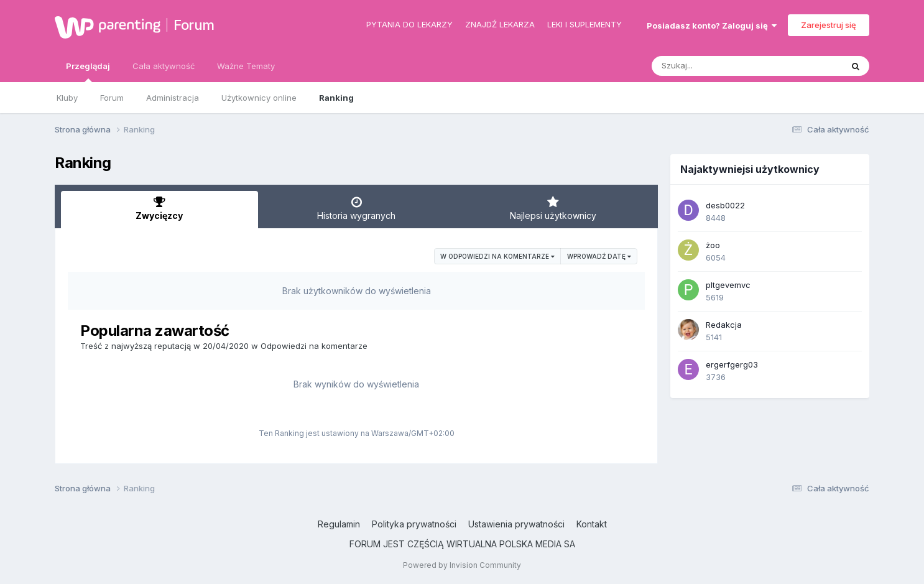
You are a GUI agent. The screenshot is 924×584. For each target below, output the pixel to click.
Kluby (67, 98)
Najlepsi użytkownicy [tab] (553, 208)
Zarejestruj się (829, 25)
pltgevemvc (728, 285)
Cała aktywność (164, 66)
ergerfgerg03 (732, 364)
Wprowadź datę (599, 256)
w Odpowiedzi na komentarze (497, 256)
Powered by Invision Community (462, 565)
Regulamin (339, 524)
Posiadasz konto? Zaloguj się (712, 25)
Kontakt (592, 524)
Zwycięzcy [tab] (159, 208)
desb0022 (725, 205)
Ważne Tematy (246, 66)
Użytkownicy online (259, 98)
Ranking (336, 98)
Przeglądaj (88, 72)
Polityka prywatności (414, 524)
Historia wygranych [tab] (357, 208)
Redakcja (724, 325)
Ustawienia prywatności (516, 524)
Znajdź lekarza (500, 24)
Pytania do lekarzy (409, 24)
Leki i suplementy (584, 24)
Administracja (173, 98)
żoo (713, 245)
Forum (194, 25)
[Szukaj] (716, 66)
